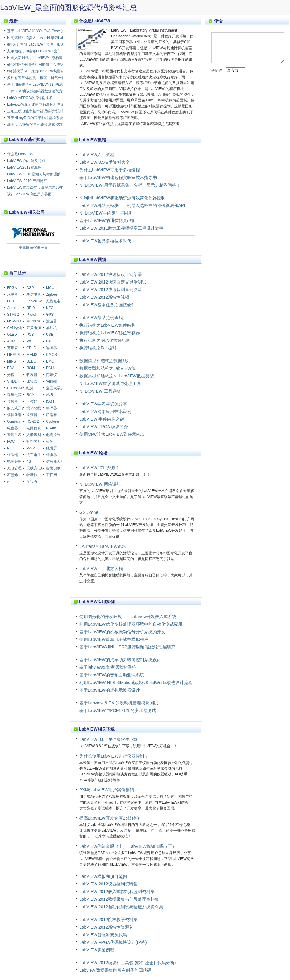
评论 (218, 21)
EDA (11, 368)
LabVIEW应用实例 (97, 602)
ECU (50, 368)
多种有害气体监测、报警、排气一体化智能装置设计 (49, 78)
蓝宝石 (32, 482)
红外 (30, 388)
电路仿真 (34, 428)
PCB (30, 335)
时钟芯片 (34, 442)
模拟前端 (14, 415)
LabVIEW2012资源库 (99, 468)
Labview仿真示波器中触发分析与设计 (37, 105)
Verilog (52, 381)
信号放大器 (55, 462)
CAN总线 (14, 328)
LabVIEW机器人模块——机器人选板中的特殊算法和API (132, 205)
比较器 (32, 381)
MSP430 (14, 321)
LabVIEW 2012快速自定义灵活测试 (113, 282)
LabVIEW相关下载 (97, 729)
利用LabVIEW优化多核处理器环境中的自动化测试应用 (131, 624)
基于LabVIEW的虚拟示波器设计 (110, 690)
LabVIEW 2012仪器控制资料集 (109, 884)
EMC (50, 361)
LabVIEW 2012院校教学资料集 (109, 920)
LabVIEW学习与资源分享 (103, 404)
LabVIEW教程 (93, 140)
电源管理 (14, 462)
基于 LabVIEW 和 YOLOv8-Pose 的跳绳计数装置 (47, 31)
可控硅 (32, 401)
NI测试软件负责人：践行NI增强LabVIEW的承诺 (46, 38)
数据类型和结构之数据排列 (105, 361)
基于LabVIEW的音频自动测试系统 (112, 675)
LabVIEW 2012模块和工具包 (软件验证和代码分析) (128, 963)
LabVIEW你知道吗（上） (103, 846)
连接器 (51, 348)
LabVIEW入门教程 (97, 155)
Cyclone (52, 421)
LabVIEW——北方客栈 (101, 569)
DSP (30, 288)
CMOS (51, 355)
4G (29, 462)
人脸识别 (34, 435)
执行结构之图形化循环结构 (105, 340)
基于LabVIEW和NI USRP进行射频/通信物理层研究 (127, 647)
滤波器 (51, 321)
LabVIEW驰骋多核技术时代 (105, 241)
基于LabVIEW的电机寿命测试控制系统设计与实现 (48, 125)
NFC (50, 308)
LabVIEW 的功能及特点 (26, 161)
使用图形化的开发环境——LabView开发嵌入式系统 (128, 617)
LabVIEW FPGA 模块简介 (104, 427)
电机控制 (53, 435)
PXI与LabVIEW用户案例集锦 (107, 790)
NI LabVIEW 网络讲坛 (100, 484)
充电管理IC (16, 468)
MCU (50, 288)
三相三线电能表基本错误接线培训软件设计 (42, 111)
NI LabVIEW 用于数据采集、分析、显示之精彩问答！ (130, 185)
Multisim (33, 321)
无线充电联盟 (37, 468)
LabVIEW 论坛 (93, 453)
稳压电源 (14, 395)
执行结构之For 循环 (98, 348)
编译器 (51, 408)
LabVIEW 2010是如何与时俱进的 (34, 174)
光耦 (11, 375)
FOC (11, 442)
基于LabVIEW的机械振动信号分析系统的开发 (122, 632)
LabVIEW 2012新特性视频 (104, 297)
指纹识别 (53, 468)
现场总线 (34, 408)
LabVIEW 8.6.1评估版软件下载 (109, 739)
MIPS (11, 361)
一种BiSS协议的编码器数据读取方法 (37, 91)
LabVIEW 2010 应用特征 (27, 181)
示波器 (12, 294)
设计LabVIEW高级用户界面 (29, 194)
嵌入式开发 (16, 408)
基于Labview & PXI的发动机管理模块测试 (119, 703)
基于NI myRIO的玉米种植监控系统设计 (39, 118)
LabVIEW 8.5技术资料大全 (105, 162)
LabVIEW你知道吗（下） (152, 846)
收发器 (32, 375)
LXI (49, 341)
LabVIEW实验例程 (97, 950)
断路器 (51, 415)
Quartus (14, 421)
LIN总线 (14, 355)
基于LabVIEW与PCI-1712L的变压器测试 (118, 710)
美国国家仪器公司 (33, 236)
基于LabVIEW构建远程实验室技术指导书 (118, 177)
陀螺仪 (51, 375)
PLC (10, 448)
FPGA (12, 288)
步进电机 (34, 294)
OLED (12, 335)
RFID (31, 308)
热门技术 (18, 273)
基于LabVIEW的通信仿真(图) (107, 221)
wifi (10, 482)
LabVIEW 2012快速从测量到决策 (111, 290)
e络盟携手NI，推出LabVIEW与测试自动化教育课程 (48, 71)
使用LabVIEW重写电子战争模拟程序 (114, 639)
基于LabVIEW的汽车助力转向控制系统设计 (120, 660)
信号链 (12, 455)
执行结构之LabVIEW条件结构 (107, 325)
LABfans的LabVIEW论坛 (103, 546)
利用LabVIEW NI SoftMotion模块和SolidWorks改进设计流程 (136, 683)
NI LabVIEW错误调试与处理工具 (110, 383)
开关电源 (34, 328)
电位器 (12, 428)
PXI (29, 341)
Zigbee (52, 294)
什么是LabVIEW (95, 21)
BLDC (31, 361)
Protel (31, 315)
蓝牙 (50, 442)
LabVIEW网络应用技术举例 (105, 411)
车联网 (51, 475)
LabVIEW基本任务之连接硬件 (107, 305)
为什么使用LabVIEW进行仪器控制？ (114, 756)
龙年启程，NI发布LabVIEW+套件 (34, 51)
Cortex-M (14, 388)
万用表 (12, 348)
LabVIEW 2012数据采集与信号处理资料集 (119, 899)
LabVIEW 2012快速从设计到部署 (111, 274)
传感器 (12, 401)
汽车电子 (34, 455)
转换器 (51, 455)
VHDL (12, 381)
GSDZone (89, 512)
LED (10, 301)
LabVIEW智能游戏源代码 (103, 935)
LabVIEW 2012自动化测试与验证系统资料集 (121, 907)
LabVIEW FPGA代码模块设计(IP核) (113, 942)
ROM (31, 368)
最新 (13, 21)
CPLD (31, 348)
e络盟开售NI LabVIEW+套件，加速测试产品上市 (47, 44)
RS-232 (33, 421)
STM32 (13, 315)
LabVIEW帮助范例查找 (101, 318)
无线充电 (53, 301)
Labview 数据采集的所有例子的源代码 (115, 970)
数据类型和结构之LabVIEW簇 (107, 368)
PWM (31, 448)
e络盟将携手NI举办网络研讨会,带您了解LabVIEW (47, 64)
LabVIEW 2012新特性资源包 (106, 927)
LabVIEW (34, 301)
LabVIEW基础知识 (27, 139)
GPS (50, 315)
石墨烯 (12, 475)
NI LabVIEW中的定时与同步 (106, 213)
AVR (50, 395)
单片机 (51, 328)
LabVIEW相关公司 (27, 212)
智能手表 (14, 435)
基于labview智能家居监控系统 (108, 667)
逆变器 (32, 415)
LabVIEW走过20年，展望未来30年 (35, 187)
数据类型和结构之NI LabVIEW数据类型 (117, 376)
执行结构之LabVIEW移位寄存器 (110, 333)
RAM (31, 395)
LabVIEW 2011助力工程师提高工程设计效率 (121, 228)
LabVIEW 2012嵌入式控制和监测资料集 (117, 892)
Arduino (13, 308)
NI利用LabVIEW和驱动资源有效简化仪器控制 (122, 198)
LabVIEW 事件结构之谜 (102, 419)
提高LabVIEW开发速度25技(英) (109, 818)
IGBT (50, 401)
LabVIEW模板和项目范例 (103, 876)
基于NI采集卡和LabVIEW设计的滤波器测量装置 (46, 84)
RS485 (52, 428)
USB (50, 335)
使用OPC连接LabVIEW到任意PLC (112, 434)
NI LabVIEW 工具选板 (100, 391)
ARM (11, 341)
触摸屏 (51, 448)
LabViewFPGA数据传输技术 (30, 98)
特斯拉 (32, 475)
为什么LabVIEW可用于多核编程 (110, 170)
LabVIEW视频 (93, 260)
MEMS (32, 355)
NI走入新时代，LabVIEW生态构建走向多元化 (44, 58)
